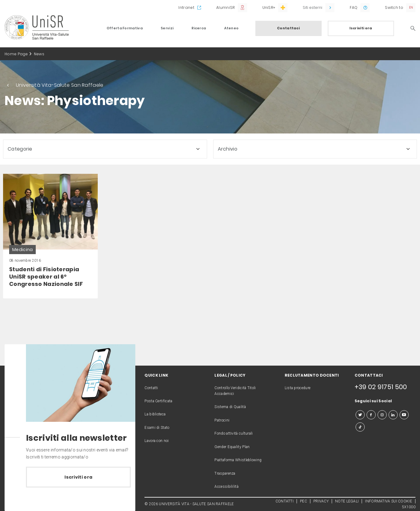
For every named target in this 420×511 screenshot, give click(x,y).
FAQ (354, 7)
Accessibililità (226, 487)
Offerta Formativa (125, 28)
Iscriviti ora (361, 28)
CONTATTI (285, 501)
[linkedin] (393, 415)
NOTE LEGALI (347, 501)
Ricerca (199, 28)
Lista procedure (298, 388)
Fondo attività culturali (234, 433)
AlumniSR (225, 7)
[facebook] (371, 415)
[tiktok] (360, 427)
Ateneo (232, 28)
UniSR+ (269, 7)
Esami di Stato (157, 428)
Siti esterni (312, 7)
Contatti (151, 388)
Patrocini (222, 420)
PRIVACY (321, 501)
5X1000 (409, 507)
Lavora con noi (157, 441)
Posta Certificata (158, 401)
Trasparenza (225, 473)
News (39, 54)
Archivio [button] (228, 149)
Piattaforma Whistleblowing (238, 460)
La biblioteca (155, 414)
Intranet (186, 7)
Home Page (16, 54)
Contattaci (288, 28)
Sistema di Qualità (230, 407)
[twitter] (360, 415)
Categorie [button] (20, 149)
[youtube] (404, 415)
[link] (50, 236)
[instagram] (382, 415)
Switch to (394, 7)
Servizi (167, 28)
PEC (303, 501)
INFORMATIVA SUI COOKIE (389, 501)
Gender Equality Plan (232, 447)
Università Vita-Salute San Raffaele (60, 85)
